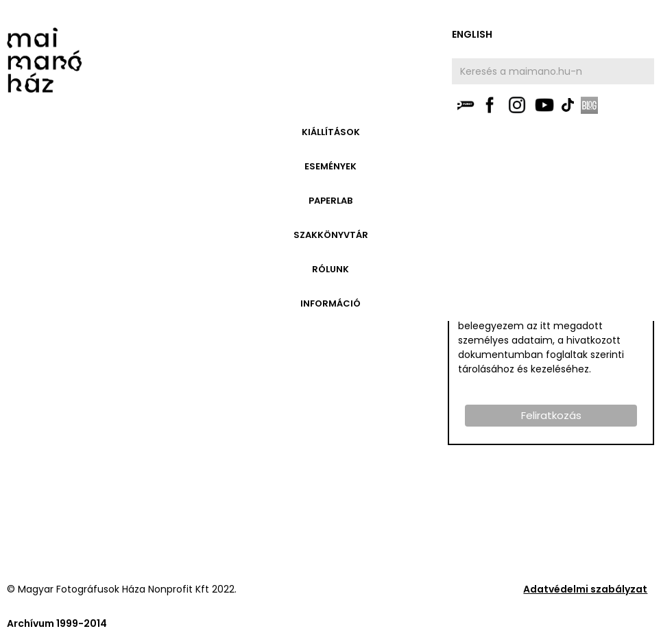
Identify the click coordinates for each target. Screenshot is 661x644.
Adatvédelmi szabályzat (585, 589)
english (472, 34)
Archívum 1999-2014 (57, 623)
